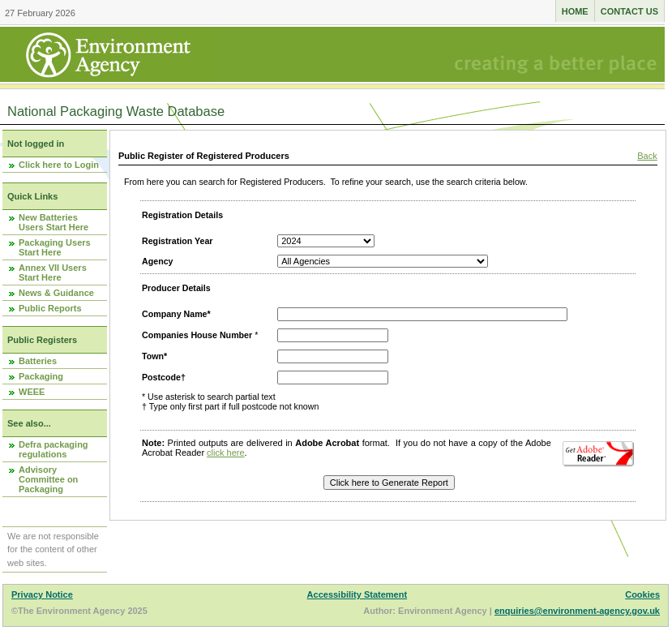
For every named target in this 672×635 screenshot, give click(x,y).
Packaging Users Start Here (55, 247)
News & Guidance (56, 293)
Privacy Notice (42, 594)
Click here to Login (59, 165)
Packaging (41, 376)
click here (225, 453)
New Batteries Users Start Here (54, 222)
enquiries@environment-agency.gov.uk (577, 611)
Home (575, 11)
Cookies (642, 594)
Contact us (629, 11)
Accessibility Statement (357, 594)
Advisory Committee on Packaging (48, 479)
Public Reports (50, 308)
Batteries (38, 361)
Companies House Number (197, 335)
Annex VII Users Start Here (53, 272)
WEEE (32, 392)
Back (647, 156)
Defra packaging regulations (54, 449)
